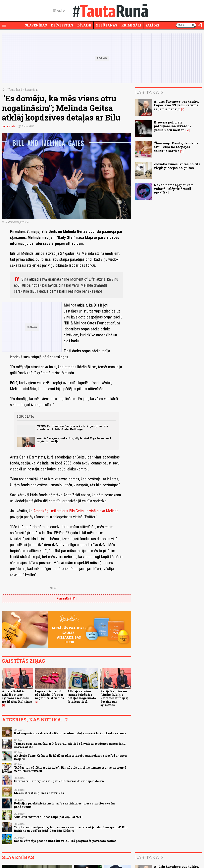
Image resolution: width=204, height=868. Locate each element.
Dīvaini (84, 25)
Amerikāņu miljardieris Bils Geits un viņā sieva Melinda (76, 511)
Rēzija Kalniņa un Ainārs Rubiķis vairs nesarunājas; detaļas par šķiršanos (114, 698)
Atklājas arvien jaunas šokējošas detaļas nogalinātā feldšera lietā (82, 696)
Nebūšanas (106, 25)
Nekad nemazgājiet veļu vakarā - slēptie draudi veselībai (174, 189)
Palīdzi (152, 25)
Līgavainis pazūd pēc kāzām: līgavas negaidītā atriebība (49, 695)
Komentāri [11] (67, 598)
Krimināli (131, 25)
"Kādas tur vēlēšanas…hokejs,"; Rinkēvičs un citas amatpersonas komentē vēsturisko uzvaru (70, 769)
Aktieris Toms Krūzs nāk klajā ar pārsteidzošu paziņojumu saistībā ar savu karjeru (70, 757)
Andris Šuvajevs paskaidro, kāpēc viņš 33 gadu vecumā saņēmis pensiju (74, 440)
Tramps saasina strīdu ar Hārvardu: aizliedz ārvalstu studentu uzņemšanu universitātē (70, 745)
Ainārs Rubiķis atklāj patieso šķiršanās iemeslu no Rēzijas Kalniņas (17, 696)
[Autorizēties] (200, 25)
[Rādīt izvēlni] (4, 25)
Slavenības (36, 25)
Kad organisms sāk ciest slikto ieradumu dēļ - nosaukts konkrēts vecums (70, 733)
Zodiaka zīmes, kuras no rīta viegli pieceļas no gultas (177, 166)
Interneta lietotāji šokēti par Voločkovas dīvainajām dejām (59, 781)
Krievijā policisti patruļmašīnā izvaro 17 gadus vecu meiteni (173, 126)
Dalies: (52, 588)
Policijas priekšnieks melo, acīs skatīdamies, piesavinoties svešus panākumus (65, 805)
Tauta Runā (15, 90)
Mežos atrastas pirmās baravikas (39, 793)
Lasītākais (149, 92)
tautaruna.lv (9, 126)
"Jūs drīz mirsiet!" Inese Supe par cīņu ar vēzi (48, 817)
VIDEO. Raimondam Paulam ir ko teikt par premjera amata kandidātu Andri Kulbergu (72, 428)
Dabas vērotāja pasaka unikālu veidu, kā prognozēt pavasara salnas (65, 841)
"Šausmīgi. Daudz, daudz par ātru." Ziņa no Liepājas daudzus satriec (177, 147)
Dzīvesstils (62, 25)
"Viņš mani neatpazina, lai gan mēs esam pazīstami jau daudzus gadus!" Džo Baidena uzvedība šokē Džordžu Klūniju (71, 829)
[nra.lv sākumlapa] (59, 11)
